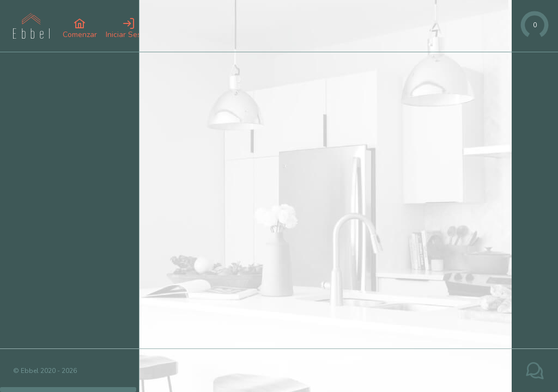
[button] (80, 28)
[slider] (535, 25)
